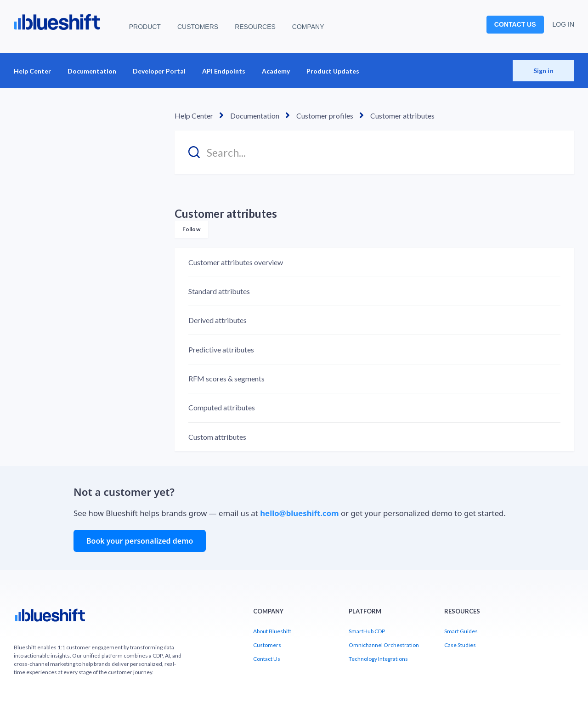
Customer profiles (325, 116)
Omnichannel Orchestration (384, 645)
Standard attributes (219, 291)
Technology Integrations (378, 659)
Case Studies (460, 645)
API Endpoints (224, 71)
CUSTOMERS (198, 27)
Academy (276, 71)
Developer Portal (159, 71)
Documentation (92, 71)
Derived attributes (218, 320)
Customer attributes (402, 116)
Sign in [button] (543, 71)
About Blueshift (272, 631)
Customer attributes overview (236, 262)
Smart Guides (461, 631)
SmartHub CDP (367, 631)
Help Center (32, 71)
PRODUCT (145, 27)
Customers (267, 645)
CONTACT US (515, 24)
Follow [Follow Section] (191, 229)
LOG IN (563, 24)
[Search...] (374, 152)
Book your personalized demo (140, 541)
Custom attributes (217, 437)
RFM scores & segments (226, 378)
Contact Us (267, 659)
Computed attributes (222, 407)
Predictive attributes (221, 349)
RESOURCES (255, 27)
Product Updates (333, 71)
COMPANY (308, 27)
